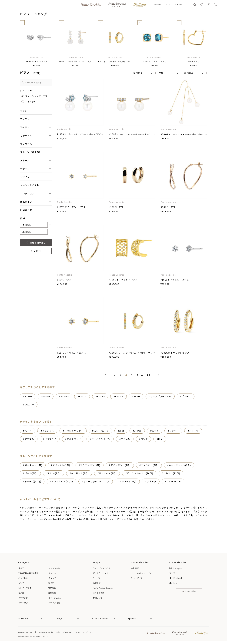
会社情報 (135, 568)
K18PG (46, 396)
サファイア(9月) (108, 473)
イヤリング (23, 598)
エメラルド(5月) (150, 465)
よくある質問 (99, 593)
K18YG (28, 396)
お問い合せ (98, 598)
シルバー (29, 404)
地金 (160, 439)
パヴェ (138, 431)
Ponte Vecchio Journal (103, 588)
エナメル (126, 439)
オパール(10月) (128, 481)
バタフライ (50, 439)
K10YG (83, 396)
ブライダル (31, 102)
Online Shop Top (25, 632)
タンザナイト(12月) (62, 481)
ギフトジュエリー (56, 598)
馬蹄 (122, 431)
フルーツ (194, 431)
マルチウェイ (74, 439)
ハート (28, 431)
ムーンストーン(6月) (180, 465)
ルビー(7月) (54, 473)
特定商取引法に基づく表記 (49, 632)
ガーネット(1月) (33, 465)
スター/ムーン (101, 431)
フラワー (174, 431)
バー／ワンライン (101, 439)
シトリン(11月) (172, 473)
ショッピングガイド (101, 568)
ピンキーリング (25, 588)
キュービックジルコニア (96, 481)
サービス (97, 578)
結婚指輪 (52, 593)
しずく (155, 431)
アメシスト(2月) (61, 465)
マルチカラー (174, 481)
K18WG (65, 396)
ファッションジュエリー (37, 96)
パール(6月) (31, 473)
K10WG (119, 396)
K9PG (137, 396)
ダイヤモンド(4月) (120, 465)
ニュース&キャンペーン (141, 573)
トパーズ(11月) (33, 481)
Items (158, 5)
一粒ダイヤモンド (74, 431)
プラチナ (186, 396)
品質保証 (97, 583)
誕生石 (51, 583)
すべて (21, 568)
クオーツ (151, 481)
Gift (168, 5)
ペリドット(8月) (80, 473)
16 (148, 375)
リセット (36, 251)
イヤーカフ (23, 603)
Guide (179, 5)
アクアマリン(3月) (90, 465)
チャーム (52, 573)
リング (21, 583)
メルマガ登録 (189, 592)
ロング (144, 439)
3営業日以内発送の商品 (28, 573)
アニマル (29, 439)
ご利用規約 (68, 632)
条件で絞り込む (36, 243)
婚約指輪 (52, 588)
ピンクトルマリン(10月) (140, 473)
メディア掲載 (54, 603)
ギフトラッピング (100, 573)
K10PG (101, 396)
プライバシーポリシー (84, 632)
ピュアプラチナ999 (161, 396)
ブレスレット (54, 568)
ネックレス (23, 578)
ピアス (21, 593)
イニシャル (48, 431)
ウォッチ (52, 578)
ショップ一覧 (137, 578)
